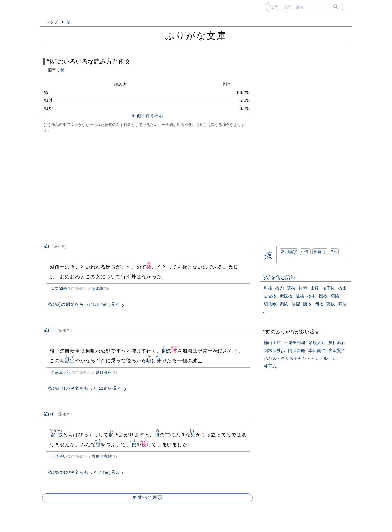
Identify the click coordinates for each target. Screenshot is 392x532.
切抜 (335, 296)
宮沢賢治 (337, 350)
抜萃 (303, 288)
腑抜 (307, 304)
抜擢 (296, 304)
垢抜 (284, 304)
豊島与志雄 (102, 456)
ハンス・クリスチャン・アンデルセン (300, 358)
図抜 (323, 296)
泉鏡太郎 (317, 342)
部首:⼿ (320, 252)
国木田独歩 (274, 350)
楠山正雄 (272, 342)
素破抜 (286, 296)
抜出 (342, 288)
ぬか (58, 414)
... (265, 311)
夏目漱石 (104, 372)
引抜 (268, 288)
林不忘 (270, 366)
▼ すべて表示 (147, 497)
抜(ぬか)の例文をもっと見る (84, 472)
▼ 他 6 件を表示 (147, 116)
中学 (305, 252)
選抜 (291, 288)
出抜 (315, 288)
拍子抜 (328, 288)
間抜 (319, 304)
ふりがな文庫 (196, 36)
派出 (70, 361)
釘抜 (342, 304)
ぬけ (58, 330)
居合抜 (270, 296)
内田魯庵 (297, 350)
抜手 (311, 296)
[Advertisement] (147, 187)
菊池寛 (98, 289)
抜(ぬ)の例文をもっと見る (84, 304)
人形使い (59, 456)
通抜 (300, 296)
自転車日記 (61, 372)
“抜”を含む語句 (279, 277)
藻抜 (331, 304)
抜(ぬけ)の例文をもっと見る (85, 388)
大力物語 (59, 289)
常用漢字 (289, 252)
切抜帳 (270, 304)
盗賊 (57, 435)
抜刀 (280, 288)
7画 (334, 252)
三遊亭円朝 (294, 342)
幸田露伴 (317, 350)
